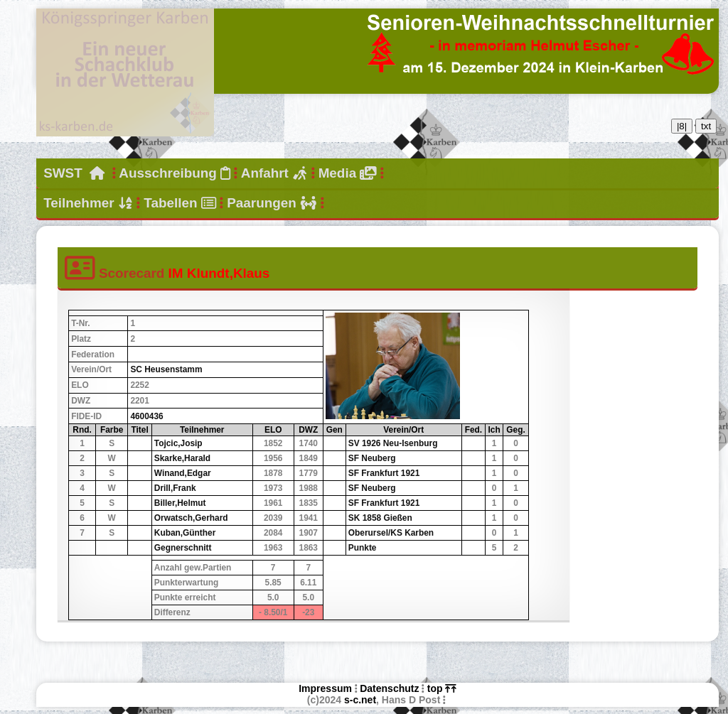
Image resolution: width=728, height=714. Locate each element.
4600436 (146, 416)
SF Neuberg (372, 458)
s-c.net (360, 700)
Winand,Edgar (183, 473)
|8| (682, 126)
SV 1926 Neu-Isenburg (393, 443)
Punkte (363, 548)
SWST (74, 173)
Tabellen (180, 203)
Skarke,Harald (182, 458)
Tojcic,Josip (178, 443)
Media (348, 173)
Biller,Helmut (180, 503)
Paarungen (272, 203)
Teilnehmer (88, 203)
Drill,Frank (175, 488)
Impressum (325, 688)
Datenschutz (389, 688)
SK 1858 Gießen (380, 518)
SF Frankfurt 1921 (384, 473)
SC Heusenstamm (166, 369)
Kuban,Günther (185, 533)
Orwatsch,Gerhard (191, 518)
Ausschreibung (175, 173)
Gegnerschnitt (183, 548)
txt (706, 126)
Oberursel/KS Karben (391, 533)
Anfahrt (274, 173)
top (442, 688)
